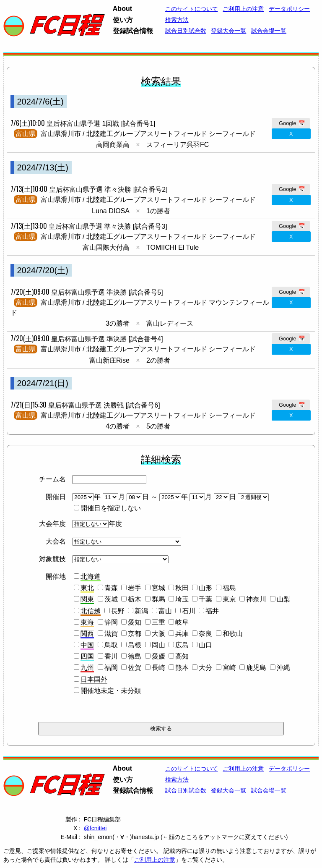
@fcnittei (95, 828)
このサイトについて (192, 9)
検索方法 (177, 20)
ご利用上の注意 (243, 9)
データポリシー (289, 9)
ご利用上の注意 (155, 860)
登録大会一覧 (229, 31)
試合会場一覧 (269, 31)
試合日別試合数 (186, 31)
